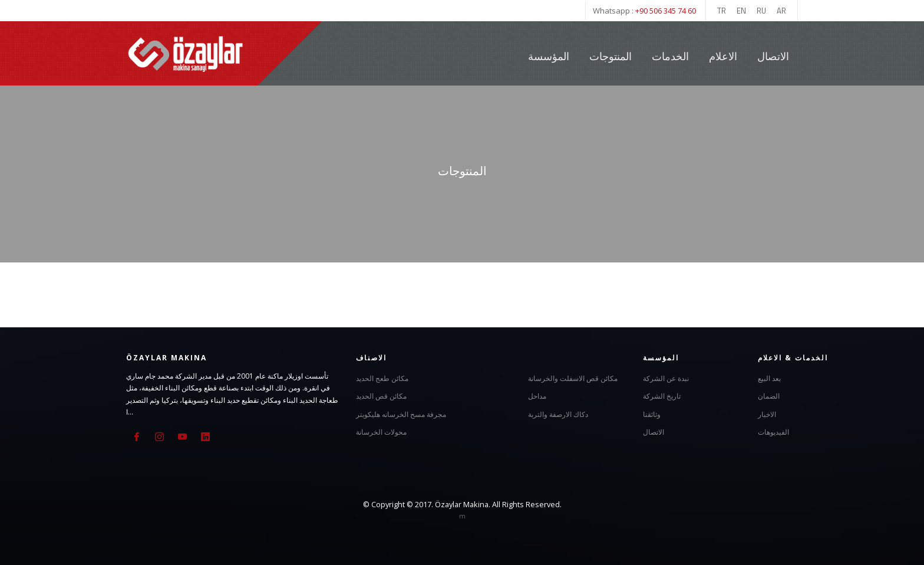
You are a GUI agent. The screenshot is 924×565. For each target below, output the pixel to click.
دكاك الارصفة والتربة (558, 414)
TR (722, 11)
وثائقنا (652, 414)
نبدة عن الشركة (666, 378)
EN (741, 11)
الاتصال (773, 56)
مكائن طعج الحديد (382, 378)
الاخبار (767, 414)
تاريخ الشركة (662, 396)
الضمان (769, 396)
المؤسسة (549, 56)
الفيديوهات (773, 432)
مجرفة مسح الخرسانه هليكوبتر (401, 414)
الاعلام (723, 56)
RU (761, 11)
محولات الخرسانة (381, 432)
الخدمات (671, 56)
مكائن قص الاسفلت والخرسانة (573, 378)
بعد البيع (769, 378)
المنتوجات (610, 56)
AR (781, 11)
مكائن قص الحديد (381, 396)
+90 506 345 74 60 (666, 11)
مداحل (537, 396)
